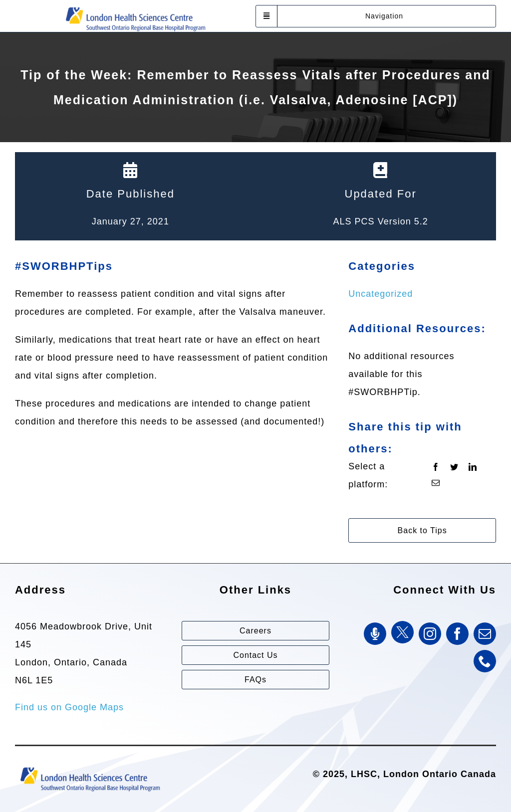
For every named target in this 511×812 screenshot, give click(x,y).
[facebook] (457, 634)
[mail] (485, 634)
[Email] (436, 483)
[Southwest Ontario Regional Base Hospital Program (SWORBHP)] (135, 6)
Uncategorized (381, 294)
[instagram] (430, 634)
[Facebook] (436, 467)
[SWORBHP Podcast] (375, 634)
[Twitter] (454, 467)
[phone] (485, 661)
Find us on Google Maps (69, 707)
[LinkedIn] (473, 467)
